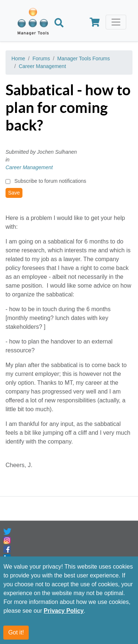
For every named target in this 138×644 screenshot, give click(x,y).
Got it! (16, 632)
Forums (41, 58)
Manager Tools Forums (84, 58)
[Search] (59, 24)
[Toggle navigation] (116, 22)
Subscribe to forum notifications (50, 181)
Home (18, 58)
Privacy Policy (64, 611)
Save (14, 193)
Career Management (42, 66)
